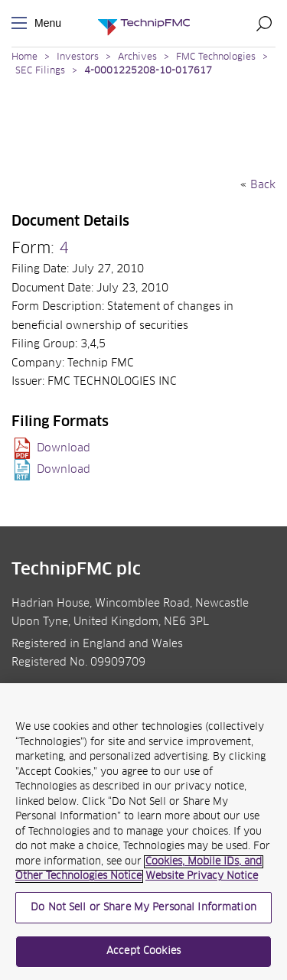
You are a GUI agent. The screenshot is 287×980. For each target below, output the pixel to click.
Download (64, 448)
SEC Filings (40, 71)
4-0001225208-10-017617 (148, 71)
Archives (137, 57)
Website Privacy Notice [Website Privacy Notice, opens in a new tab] (202, 876)
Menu (22, 23)
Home (24, 57)
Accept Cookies (143, 951)
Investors (78, 57)
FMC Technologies (216, 57)
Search (264, 23)
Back (263, 185)
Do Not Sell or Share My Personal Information (143, 908)
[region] (143, 832)
